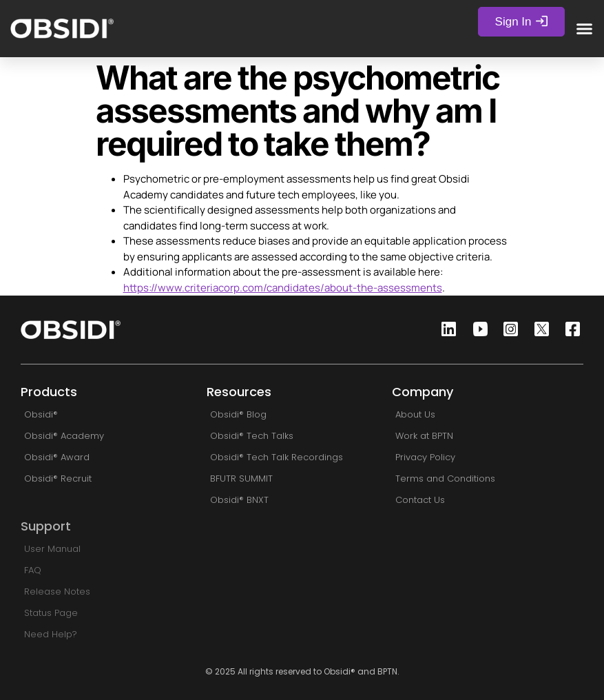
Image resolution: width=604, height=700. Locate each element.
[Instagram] (507, 330)
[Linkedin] (445, 330)
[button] (585, 28)
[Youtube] (476, 330)
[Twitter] (538, 330)
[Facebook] (569, 330)
